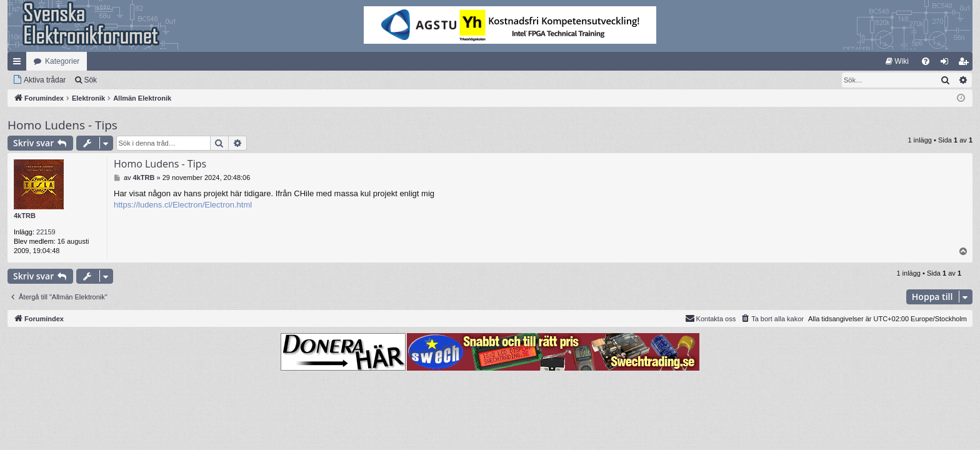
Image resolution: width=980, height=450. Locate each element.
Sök (90, 80)
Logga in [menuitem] (947, 64)
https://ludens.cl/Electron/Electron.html (183, 205)
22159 (46, 232)
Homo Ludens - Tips (62, 125)
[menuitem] (897, 61)
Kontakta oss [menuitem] (711, 318)
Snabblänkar (19, 64)
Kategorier (62, 61)
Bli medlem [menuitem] (966, 64)
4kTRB (25, 216)
